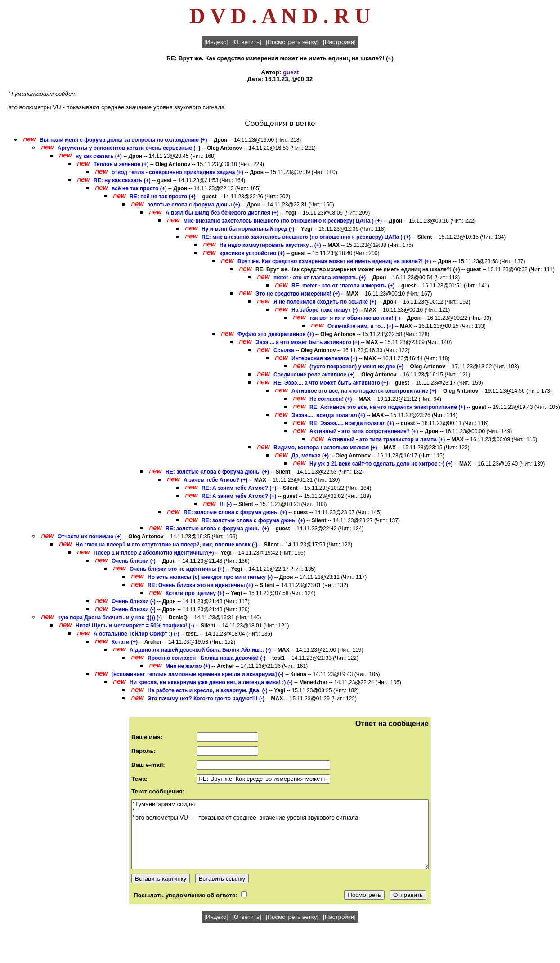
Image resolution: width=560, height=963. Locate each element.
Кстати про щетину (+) (195, 593)
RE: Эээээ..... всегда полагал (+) (352, 423)
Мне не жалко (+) (188, 666)
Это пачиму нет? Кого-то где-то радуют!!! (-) (206, 699)
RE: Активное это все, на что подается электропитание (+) (387, 407)
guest (291, 72)
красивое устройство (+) (252, 253)
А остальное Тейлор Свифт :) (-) (137, 634)
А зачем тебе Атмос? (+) (215, 480)
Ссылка (284, 350)
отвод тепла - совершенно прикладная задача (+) (177, 172)
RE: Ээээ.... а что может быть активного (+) (331, 383)
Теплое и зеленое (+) (121, 164)
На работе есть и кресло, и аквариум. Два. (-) (208, 690)
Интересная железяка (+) (324, 358)
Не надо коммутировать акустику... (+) (270, 245)
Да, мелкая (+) (310, 456)
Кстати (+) (125, 642)
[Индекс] (216, 42)
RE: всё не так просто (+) (163, 197)
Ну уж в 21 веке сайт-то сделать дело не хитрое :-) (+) (381, 464)
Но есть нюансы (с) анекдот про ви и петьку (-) (210, 577)
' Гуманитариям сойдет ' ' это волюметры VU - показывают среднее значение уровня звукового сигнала (280, 834)
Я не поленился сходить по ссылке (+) (325, 302)
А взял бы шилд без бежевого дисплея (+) (222, 213)
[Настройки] (339, 42)
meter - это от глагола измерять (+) (320, 278)
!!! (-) (226, 504)
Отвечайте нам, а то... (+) (361, 326)
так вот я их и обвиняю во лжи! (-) (355, 318)
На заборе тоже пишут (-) (325, 310)
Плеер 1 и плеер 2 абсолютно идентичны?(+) (154, 553)
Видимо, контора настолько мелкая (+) (325, 448)
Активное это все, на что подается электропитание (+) (364, 391)
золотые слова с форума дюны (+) (194, 205)
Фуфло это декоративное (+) (276, 334)
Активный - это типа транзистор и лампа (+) (386, 439)
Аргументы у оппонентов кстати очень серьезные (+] (129, 148)
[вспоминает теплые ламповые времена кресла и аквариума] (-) (198, 674)
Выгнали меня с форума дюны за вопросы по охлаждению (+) (123, 140)
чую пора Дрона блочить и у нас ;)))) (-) (110, 618)
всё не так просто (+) (139, 188)
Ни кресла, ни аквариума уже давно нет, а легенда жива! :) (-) (211, 682)
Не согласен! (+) (331, 399)
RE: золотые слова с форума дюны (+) (217, 472)
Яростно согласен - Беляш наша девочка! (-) (207, 658)
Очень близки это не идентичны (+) (177, 569)
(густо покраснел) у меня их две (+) (356, 367)
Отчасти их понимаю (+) (90, 537)
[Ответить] (246, 42)
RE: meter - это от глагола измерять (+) (343, 286)
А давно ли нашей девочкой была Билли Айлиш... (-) (200, 650)
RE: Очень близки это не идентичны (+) (200, 585)
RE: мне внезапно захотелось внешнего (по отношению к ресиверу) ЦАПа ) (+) (306, 237)
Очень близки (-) (134, 561)
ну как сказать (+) (99, 156)
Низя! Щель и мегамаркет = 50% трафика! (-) (135, 626)
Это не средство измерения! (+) (298, 294)
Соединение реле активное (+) (314, 375)
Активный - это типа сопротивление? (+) (364, 431)
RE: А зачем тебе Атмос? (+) (239, 488)
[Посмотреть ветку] (292, 42)
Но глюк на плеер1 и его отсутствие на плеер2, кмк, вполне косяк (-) (166, 545)
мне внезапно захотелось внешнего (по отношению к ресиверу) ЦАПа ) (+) (283, 221)
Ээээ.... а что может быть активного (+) (307, 342)
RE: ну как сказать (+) (122, 180)
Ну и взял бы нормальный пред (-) (248, 229)
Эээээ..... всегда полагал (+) (328, 415)
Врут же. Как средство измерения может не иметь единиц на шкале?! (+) (334, 261)
